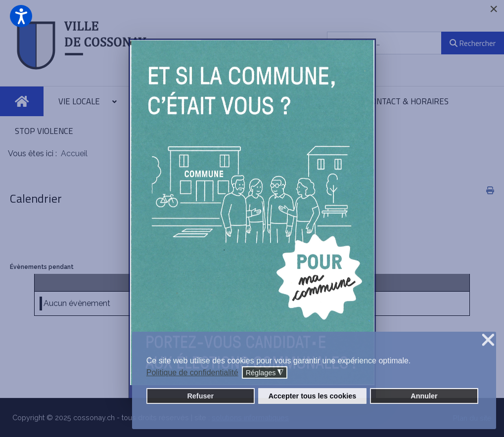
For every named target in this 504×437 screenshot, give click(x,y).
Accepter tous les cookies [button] (313, 396)
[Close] (494, 9)
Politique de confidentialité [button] (192, 372)
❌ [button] (488, 340)
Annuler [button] (424, 396)
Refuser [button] (200, 396)
